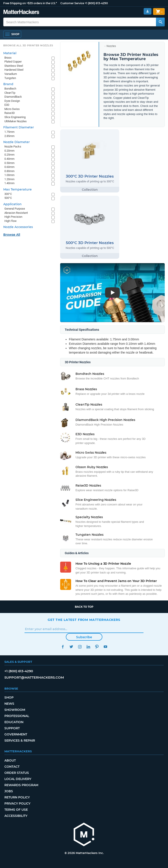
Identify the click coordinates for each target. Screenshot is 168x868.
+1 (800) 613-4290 (96, 3)
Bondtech (10, 89)
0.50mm (9, 163)
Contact (12, 767)
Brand (8, 84)
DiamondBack (13, 97)
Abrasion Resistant (16, 213)
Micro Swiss (12, 109)
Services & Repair (20, 740)
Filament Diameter (19, 127)
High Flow (10, 221)
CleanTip (10, 93)
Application (12, 204)
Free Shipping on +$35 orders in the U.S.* (30, 3)
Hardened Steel (14, 70)
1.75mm (9, 132)
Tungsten (10, 78)
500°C (8, 198)
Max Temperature (17, 189)
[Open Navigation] (12, 34)
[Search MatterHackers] (160, 22)
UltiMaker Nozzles (16, 121)
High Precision (13, 217)
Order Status (17, 773)
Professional (17, 716)
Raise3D (10, 113)
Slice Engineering (15, 117)
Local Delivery (18, 779)
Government (16, 734)
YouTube (105, 647)
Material (10, 53)
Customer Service (72, 3)
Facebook (63, 647)
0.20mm (9, 151)
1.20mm (9, 179)
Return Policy (17, 797)
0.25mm (9, 155)
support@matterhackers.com (34, 677)
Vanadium (11, 74)
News (9, 704)
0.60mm (9, 167)
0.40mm (9, 159)
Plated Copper (13, 62)
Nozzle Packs (13, 146)
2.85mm (9, 136)
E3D (7, 105)
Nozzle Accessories (18, 227)
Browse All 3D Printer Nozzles (28, 45)
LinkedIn (88, 647)
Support (12, 728)
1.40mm (9, 183)
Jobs (9, 791)
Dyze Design (12, 101)
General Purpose (15, 209)
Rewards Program (21, 785)
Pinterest (97, 647)
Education (14, 722)
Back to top (84, 607)
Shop (9, 697)
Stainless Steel (14, 66)
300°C (8, 194)
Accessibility (16, 816)
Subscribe (84, 637)
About (10, 760)
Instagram (80, 647)
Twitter (71, 647)
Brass (8, 58)
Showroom (15, 710)
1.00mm (9, 175)
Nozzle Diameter (17, 142)
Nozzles (111, 46)
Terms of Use (16, 810)
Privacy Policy (17, 803)
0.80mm (9, 171)
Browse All (12, 235)
